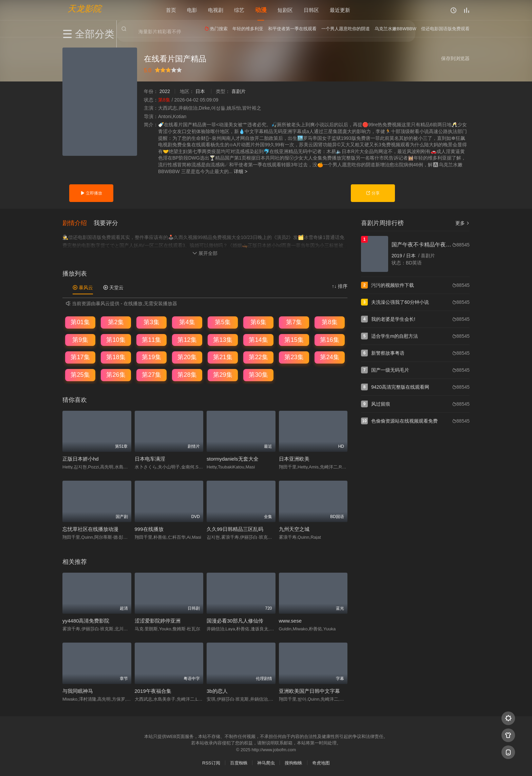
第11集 (151, 339)
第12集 (187, 339)
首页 (171, 10)
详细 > (241, 171)
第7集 (294, 321)
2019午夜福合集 (153, 690)
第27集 (151, 374)
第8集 (329, 321)
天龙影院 (84, 9)
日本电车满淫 (150, 458)
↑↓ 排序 (340, 285)
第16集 (329, 339)
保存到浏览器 (455, 58)
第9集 (80, 339)
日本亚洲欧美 (294, 458)
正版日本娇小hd (81, 458)
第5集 (223, 321)
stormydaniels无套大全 (233, 458)
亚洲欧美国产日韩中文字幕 (309, 690)
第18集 (116, 357)
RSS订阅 (211, 762)
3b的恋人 (217, 690)
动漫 (261, 10)
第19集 (151, 357)
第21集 (223, 357)
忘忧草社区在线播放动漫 (90, 528)
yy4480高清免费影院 (86, 620)
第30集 (258, 374)
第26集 (116, 374)
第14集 (258, 339)
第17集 (80, 357)
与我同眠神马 (78, 690)
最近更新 (340, 10)
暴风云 (83, 287)
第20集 (187, 357)
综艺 (239, 10)
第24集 (329, 357)
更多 (462, 223)
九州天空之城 (294, 528)
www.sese (290, 620)
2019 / (399, 256)
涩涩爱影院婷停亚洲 (158, 620)
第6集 (258, 321)
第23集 (294, 357)
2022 (165, 91)
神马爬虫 (266, 762)
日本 (200, 91)
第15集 (294, 339)
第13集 (223, 339)
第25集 (80, 374)
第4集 (187, 321)
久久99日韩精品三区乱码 (235, 528)
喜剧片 (239, 91)
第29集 (223, 374)
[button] (78, 222)
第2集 (116, 321)
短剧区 (285, 10)
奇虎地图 (321, 762)
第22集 (258, 357)
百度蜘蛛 (239, 762)
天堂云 (113, 287)
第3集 (151, 321)
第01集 (80, 321)
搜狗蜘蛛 (293, 762)
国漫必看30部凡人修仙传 (235, 620)
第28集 (187, 374)
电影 (192, 10)
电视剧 (216, 10)
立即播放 (91, 193)
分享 (373, 193)
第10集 (116, 339)
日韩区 (311, 10)
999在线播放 (149, 528)
